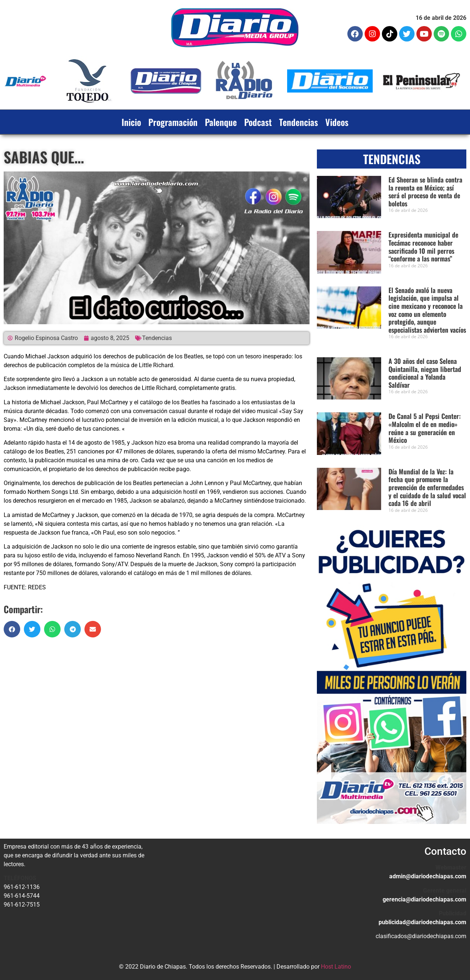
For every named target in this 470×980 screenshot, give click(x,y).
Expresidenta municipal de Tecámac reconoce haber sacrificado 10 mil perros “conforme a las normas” (423, 247)
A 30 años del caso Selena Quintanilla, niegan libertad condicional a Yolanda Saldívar (425, 373)
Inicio (131, 122)
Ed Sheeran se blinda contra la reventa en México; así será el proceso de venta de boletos (425, 191)
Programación (173, 122)
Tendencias (299, 122)
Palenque (221, 122)
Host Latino (336, 967)
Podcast (258, 122)
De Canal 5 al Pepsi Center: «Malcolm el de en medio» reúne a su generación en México (425, 428)
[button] (12, 629)
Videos (337, 122)
